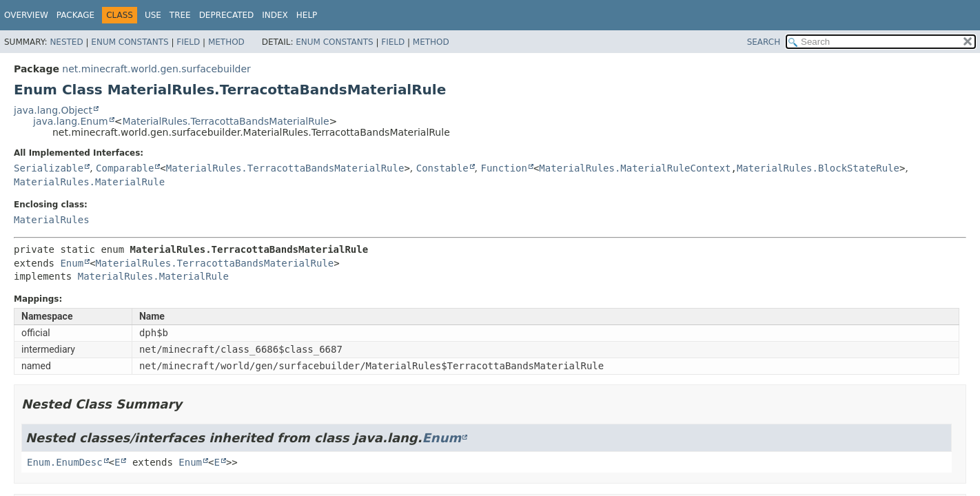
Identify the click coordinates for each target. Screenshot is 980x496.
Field (188, 42)
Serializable (49, 168)
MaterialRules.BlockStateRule (818, 168)
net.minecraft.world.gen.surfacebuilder (156, 69)
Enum (72, 263)
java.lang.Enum (71, 121)
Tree (180, 15)
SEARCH (764, 42)
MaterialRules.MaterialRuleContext (635, 168)
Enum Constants (130, 42)
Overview (26, 15)
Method (226, 42)
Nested (66, 42)
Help (307, 15)
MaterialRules (52, 220)
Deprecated (227, 15)
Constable (442, 168)
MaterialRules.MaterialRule (89, 182)
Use (153, 15)
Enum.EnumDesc (65, 462)
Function (503, 168)
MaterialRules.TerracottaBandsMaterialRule (225, 121)
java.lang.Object (53, 110)
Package (75, 15)
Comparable (125, 168)
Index (275, 15)
